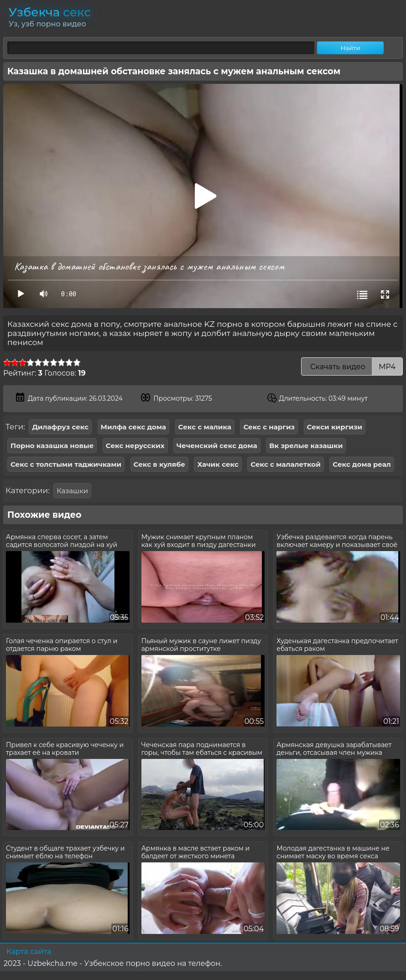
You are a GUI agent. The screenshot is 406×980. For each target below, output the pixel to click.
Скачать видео (352, 367)
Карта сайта (29, 952)
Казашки (72, 491)
